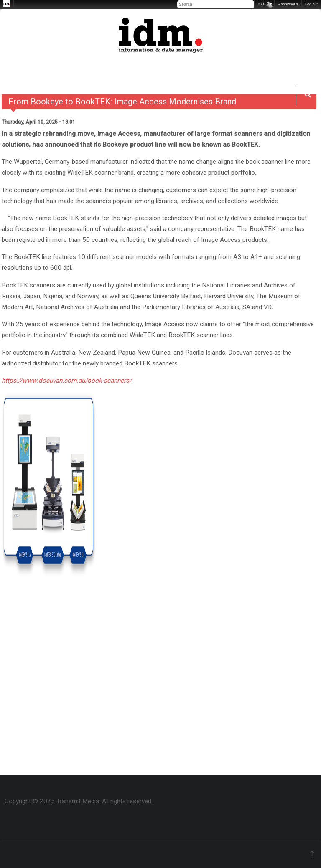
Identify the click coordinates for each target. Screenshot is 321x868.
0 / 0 (262, 4)
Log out (311, 4)
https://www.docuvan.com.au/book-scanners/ (67, 381)
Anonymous (288, 4)
